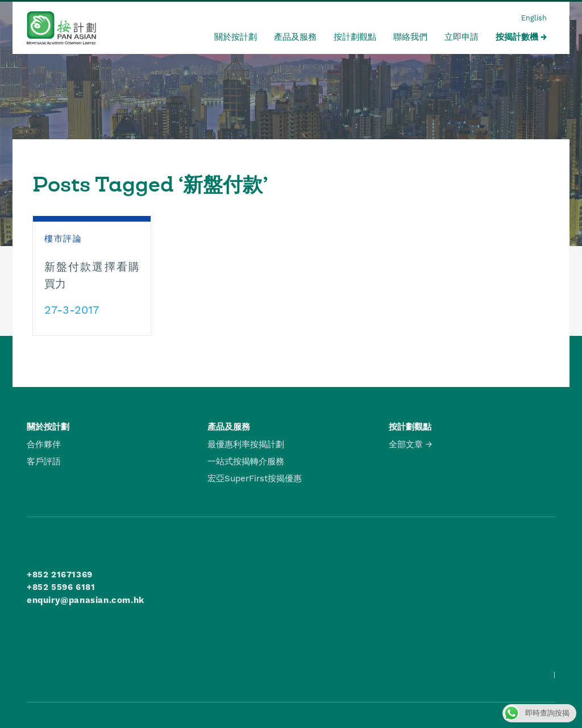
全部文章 (406, 444)
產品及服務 (295, 37)
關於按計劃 (236, 37)
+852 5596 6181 (61, 587)
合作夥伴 (44, 444)
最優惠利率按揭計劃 (246, 444)
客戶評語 (44, 461)
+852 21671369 (60, 575)
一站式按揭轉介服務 (246, 461)
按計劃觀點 (355, 37)
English (534, 18)
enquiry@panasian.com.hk (86, 600)
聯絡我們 (410, 37)
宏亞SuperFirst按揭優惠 (255, 479)
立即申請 (462, 37)
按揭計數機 (517, 37)
